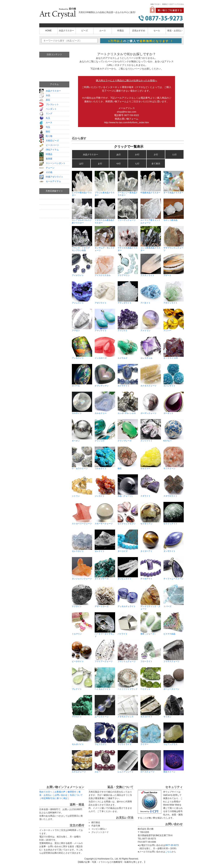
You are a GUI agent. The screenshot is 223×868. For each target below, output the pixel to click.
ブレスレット (49, 104)
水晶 (45, 95)
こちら (168, 852)
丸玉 (45, 118)
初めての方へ (46, 792)
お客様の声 (60, 792)
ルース (103, 31)
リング (46, 113)
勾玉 (45, 127)
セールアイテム (50, 181)
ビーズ (85, 31)
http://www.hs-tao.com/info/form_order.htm (127, 122)
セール (157, 31)
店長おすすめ (139, 31)
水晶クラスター (66, 31)
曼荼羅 (46, 159)
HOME (48, 31)
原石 (45, 100)
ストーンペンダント (52, 163)
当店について (76, 795)
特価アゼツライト (51, 177)
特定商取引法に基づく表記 (54, 798)
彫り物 (46, 136)
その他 (46, 172)
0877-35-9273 (172, 845)
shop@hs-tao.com (126, 112)
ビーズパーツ (49, 145)
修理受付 (72, 792)
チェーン (47, 168)
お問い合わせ (61, 795)
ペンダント (48, 109)
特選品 (121, 31)
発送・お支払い (175, 31)
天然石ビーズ (49, 141)
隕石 (45, 132)
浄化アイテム (49, 150)
